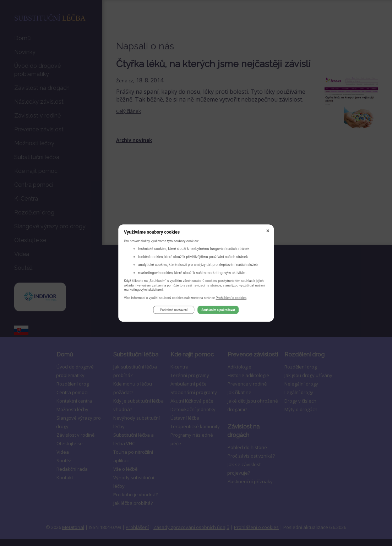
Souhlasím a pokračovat (218, 311)
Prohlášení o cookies (231, 299)
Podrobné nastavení (174, 311)
